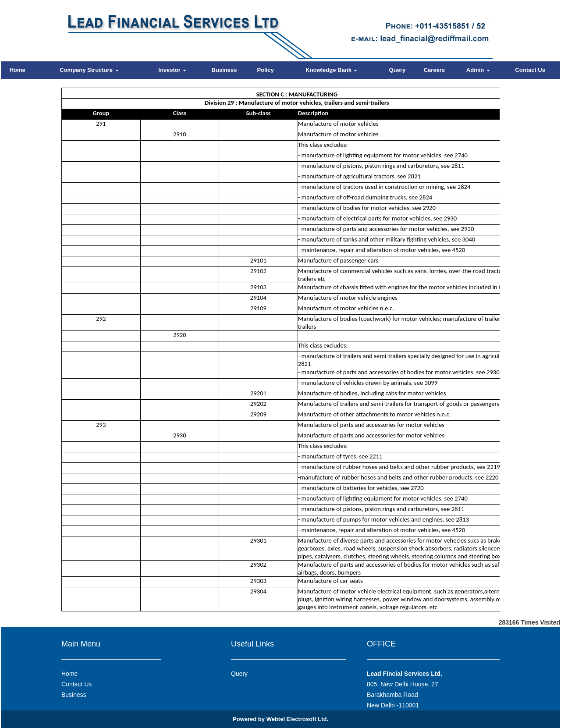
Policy (265, 70)
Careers (434, 70)
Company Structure (89, 70)
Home (18, 70)
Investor (172, 70)
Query (398, 70)
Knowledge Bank (331, 70)
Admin (478, 70)
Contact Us (530, 70)
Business (224, 70)
